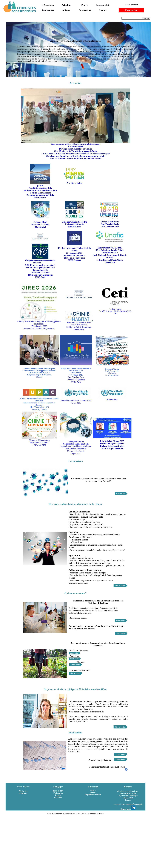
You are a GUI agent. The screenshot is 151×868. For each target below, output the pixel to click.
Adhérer (66, 10)
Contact (128, 787)
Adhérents (23, 793)
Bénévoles (23, 791)
